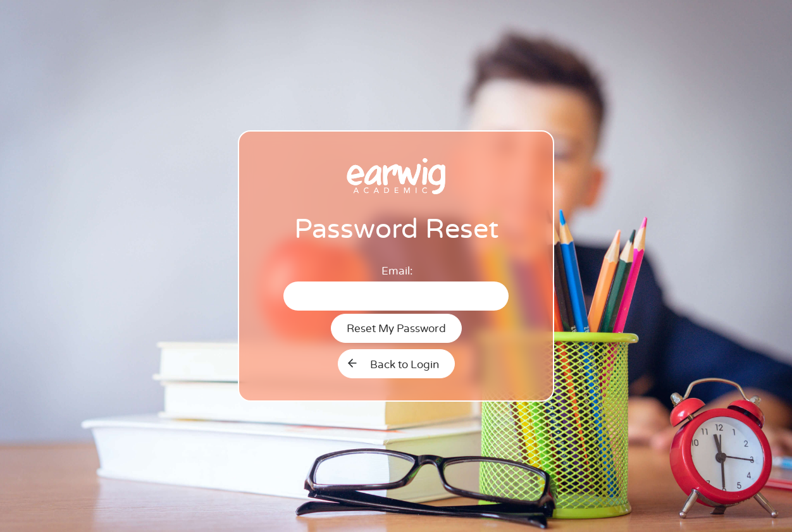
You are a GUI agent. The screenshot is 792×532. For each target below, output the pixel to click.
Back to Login (405, 365)
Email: (397, 271)
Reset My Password (396, 329)
